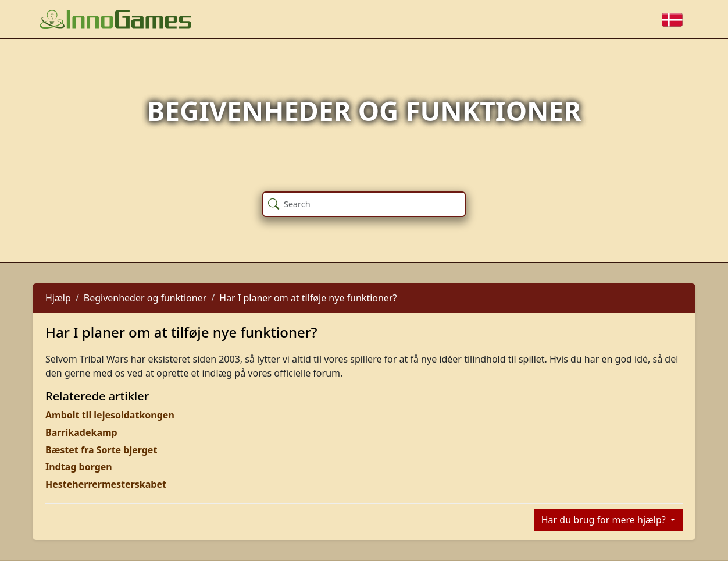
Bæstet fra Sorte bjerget (101, 450)
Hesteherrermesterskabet (106, 484)
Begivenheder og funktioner (145, 298)
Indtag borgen (79, 467)
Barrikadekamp (81, 432)
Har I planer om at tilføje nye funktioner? (308, 298)
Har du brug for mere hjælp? (605, 520)
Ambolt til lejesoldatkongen (110, 415)
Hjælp (58, 298)
